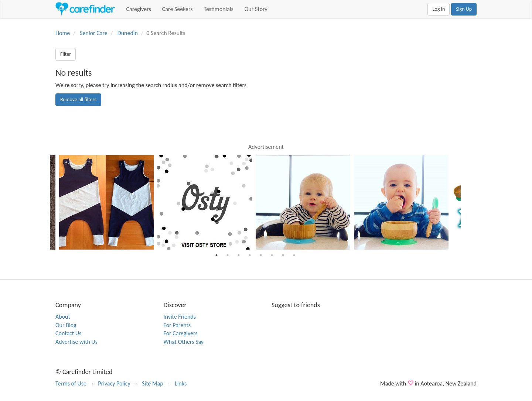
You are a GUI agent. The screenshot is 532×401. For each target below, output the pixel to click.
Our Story (256, 9)
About (63, 317)
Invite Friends (180, 317)
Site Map (153, 383)
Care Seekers (178, 9)
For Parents (177, 325)
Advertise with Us (76, 342)
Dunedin (128, 33)
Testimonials (219, 9)
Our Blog (66, 325)
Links (181, 383)
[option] (305, 202)
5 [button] (261, 255)
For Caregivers (181, 333)
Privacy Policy (114, 383)
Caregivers (139, 9)
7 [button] (283, 255)
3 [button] (239, 255)
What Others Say (184, 342)
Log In (439, 9)
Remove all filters (78, 100)
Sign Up (464, 9)
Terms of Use (71, 383)
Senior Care (94, 33)
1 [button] (216, 255)
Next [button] (466, 202)
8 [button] (294, 255)
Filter (66, 54)
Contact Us (68, 333)
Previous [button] (44, 202)
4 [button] (250, 255)
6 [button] (272, 255)
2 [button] (228, 255)
